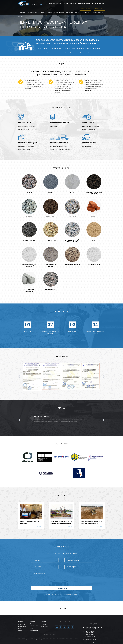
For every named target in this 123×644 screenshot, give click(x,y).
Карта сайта (45, 627)
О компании (30, 13)
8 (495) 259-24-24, (89, 631)
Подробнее (40, 526)
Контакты (101, 13)
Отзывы (77, 13)
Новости (94, 13)
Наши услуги (61, 312)
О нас (61, 64)
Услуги (50, 13)
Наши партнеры (86, 13)
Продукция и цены (41, 13)
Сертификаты (69, 13)
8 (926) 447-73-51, (89, 633)
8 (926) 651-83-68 (89, 634)
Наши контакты (61, 609)
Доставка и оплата (59, 13)
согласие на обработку (62, 594)
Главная (23, 13)
